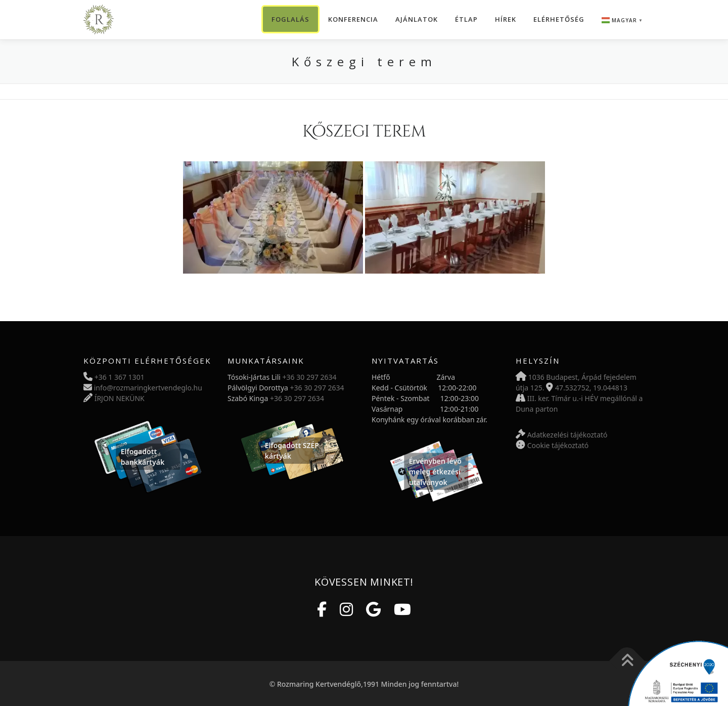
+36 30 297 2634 (310, 377)
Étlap (466, 19)
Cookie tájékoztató (558, 445)
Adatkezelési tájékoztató (567, 435)
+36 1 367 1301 (120, 377)
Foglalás (290, 19)
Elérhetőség (559, 19)
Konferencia (353, 19)
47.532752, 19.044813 (591, 388)
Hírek (506, 19)
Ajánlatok (417, 19)
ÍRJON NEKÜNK (120, 398)
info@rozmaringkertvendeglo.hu (148, 388)
